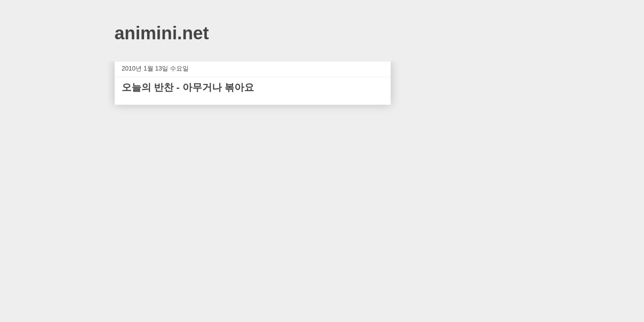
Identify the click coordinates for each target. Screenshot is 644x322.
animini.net (162, 33)
